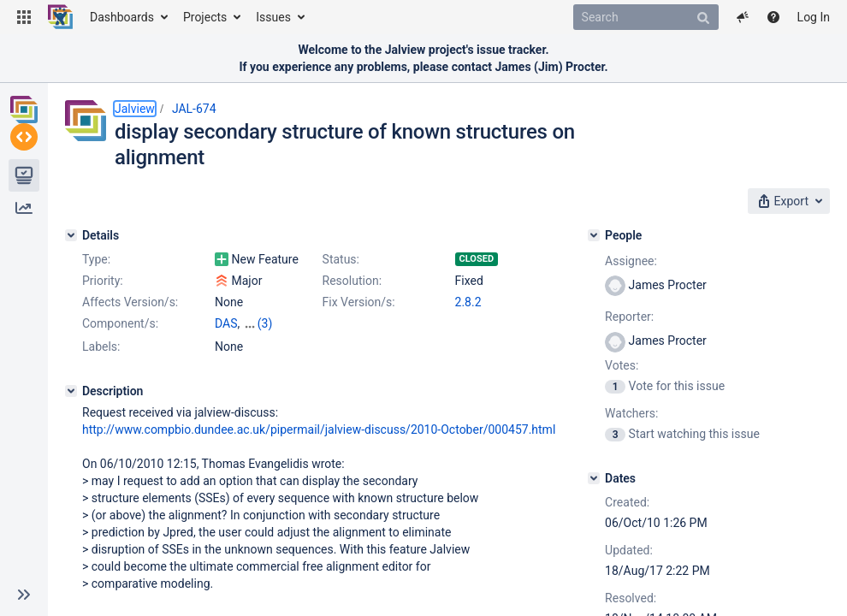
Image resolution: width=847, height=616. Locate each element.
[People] (594, 235)
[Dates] (594, 478)
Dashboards (122, 17)
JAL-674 (194, 109)
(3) (265, 323)
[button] (24, 17)
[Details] (71, 235)
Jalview (135, 109)
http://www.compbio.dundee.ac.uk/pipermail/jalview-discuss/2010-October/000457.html (319, 429)
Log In (814, 17)
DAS (226, 323)
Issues (273, 17)
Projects (205, 17)
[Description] (71, 391)
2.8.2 (468, 302)
